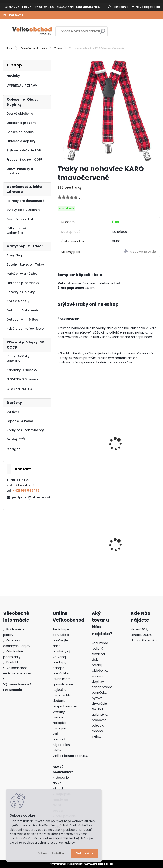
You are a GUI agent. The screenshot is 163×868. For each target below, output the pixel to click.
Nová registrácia (148, 7)
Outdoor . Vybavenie (22, 310)
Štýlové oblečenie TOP (24, 150)
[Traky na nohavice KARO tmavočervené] (109, 110)
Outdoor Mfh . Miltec (22, 320)
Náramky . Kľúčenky (22, 370)
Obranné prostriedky (23, 283)
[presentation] (60, 438)
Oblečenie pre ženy (21, 123)
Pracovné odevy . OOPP (25, 159)
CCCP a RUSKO (19, 389)
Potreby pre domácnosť (25, 201)
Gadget (13, 449)
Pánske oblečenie (20, 132)
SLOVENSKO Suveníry (22, 379)
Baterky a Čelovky (21, 292)
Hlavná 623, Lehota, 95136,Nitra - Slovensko (144, 635)
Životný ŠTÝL (16, 439)
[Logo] (32, 31)
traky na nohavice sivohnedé (128, 447)
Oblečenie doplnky (34, 48)
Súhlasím (84, 853)
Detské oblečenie (20, 114)
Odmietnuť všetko (51, 853)
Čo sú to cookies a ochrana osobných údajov (42, 843)
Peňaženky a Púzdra (22, 274)
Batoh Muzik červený (130, 547)
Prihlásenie (121, 7)
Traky (58, 48)
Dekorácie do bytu (21, 219)
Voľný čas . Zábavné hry (25, 430)
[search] (103, 33)
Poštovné (16, 15)
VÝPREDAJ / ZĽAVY (22, 86)
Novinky (13, 76)
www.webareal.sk (99, 864)
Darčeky (13, 412)
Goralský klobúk (74, 547)
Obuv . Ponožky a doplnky (20, 171)
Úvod (10, 48)
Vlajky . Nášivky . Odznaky (19, 359)
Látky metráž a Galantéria (18, 230)
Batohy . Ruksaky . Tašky (25, 264)
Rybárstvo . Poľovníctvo (25, 329)
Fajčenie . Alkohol (20, 421)
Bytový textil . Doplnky (23, 210)
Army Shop (15, 255)
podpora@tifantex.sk (30, 497)
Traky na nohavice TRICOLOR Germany (77, 447)
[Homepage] (4, 15)
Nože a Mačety (18, 301)
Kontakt (12, 662)
